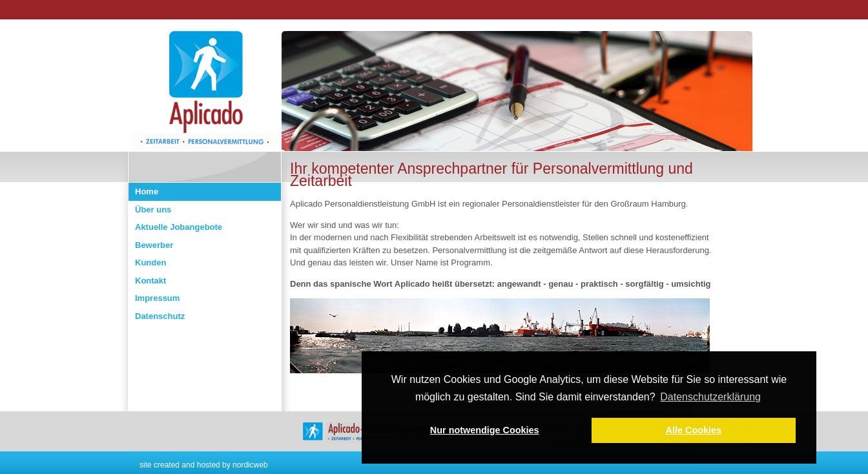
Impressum (157, 298)
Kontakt (150, 281)
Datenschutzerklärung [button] (710, 397)
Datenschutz (160, 316)
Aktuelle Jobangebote (179, 227)
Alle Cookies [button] (694, 430)
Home (147, 191)
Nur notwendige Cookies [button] (485, 430)
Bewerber (154, 245)
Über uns (153, 210)
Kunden (150, 263)
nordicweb (250, 465)
